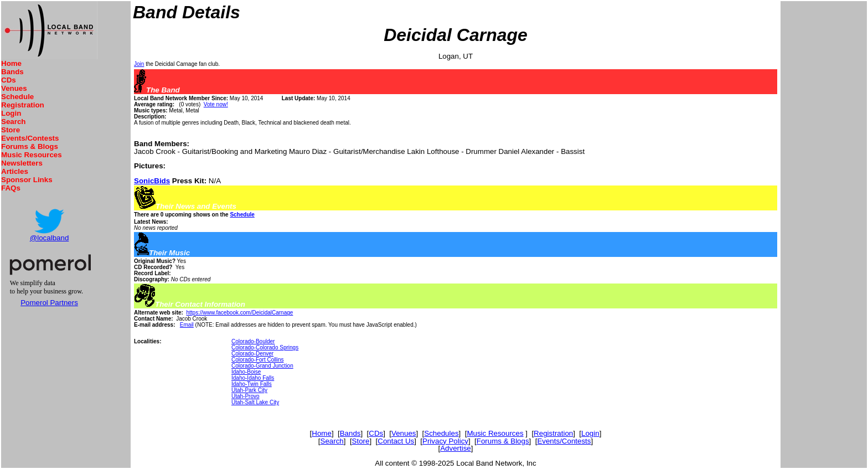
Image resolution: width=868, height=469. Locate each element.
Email (187, 325)
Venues (14, 88)
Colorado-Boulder (253, 341)
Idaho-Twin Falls (252, 384)
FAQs (11, 188)
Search (13, 122)
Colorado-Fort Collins (257, 360)
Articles (15, 171)
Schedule (17, 97)
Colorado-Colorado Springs (265, 347)
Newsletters (22, 163)
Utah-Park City (249, 390)
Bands (12, 72)
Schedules (441, 433)
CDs (9, 80)
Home (11, 63)
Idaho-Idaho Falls (253, 378)
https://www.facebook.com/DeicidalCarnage (239, 313)
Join (139, 64)
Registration (23, 105)
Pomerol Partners (49, 303)
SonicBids (152, 181)
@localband (50, 238)
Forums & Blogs (30, 146)
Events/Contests (30, 138)
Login (11, 113)
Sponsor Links (27, 180)
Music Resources (32, 155)
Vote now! (216, 104)
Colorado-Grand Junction (262, 366)
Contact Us (396, 441)
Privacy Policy (445, 441)
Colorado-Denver (252, 354)
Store (11, 130)
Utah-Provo (246, 396)
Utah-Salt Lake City (255, 402)
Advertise (456, 448)
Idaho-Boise (246, 372)
